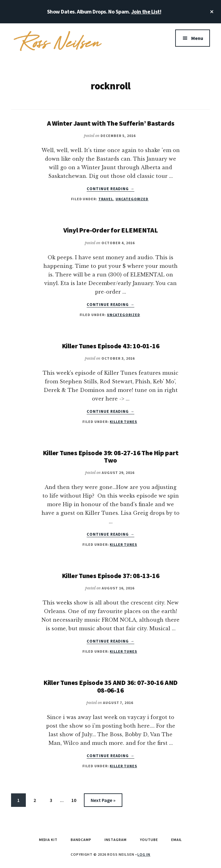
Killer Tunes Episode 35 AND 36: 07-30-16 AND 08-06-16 (110, 686)
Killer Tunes (123, 422)
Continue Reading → (111, 189)
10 (76, 801)
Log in (144, 854)
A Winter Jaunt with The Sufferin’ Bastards (111, 123)
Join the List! (146, 12)
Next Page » (103, 801)
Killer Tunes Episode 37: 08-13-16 (111, 576)
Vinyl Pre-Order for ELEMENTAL (111, 230)
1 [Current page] (21, 801)
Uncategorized (132, 199)
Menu (197, 38)
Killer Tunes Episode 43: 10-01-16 (111, 346)
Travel (106, 199)
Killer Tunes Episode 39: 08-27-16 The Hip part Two (111, 456)
